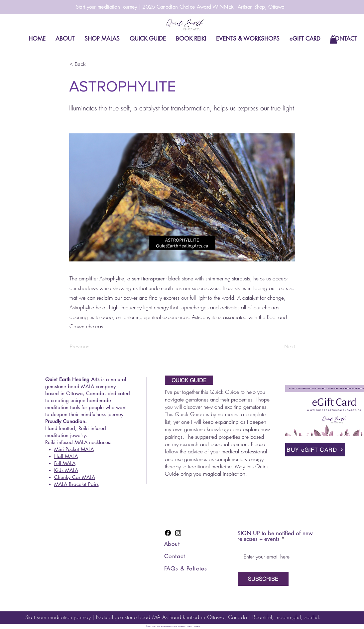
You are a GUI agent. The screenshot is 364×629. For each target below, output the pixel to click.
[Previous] (91, 347)
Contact (175, 556)
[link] (333, 39)
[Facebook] (168, 533)
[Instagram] (178, 533)
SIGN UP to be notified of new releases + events (275, 536)
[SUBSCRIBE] (263, 579)
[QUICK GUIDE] (189, 380)
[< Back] (91, 64)
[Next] (279, 347)
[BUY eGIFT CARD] (315, 450)
